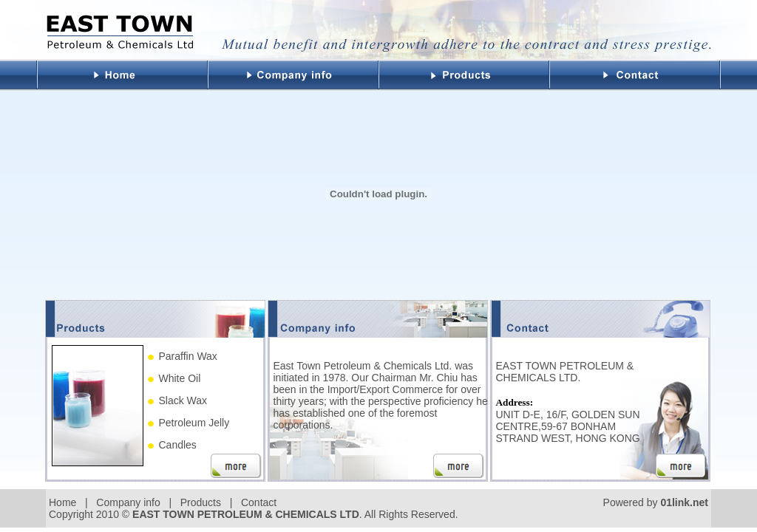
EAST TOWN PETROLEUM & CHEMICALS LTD (246, 514)
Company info (128, 502)
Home (62, 502)
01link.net (684, 502)
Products (201, 502)
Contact (259, 502)
